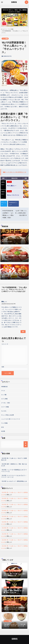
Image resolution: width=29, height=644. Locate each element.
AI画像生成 (4, 387)
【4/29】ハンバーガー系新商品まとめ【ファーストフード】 (14, 608)
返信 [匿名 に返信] (23, 332)
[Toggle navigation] (2, 2)
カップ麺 (4, 395)
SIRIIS (14, 2)
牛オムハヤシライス (13, 195)
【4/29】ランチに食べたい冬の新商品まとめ (14, 239)
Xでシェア (4, 204)
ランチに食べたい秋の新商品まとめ (16, 172)
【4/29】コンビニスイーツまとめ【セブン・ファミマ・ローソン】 (14, 625)
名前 (3, 367)
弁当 (2, 427)
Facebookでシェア (13, 204)
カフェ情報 (4, 399)
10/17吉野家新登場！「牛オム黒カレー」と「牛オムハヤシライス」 (14, 47)
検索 (4, 438)
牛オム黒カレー (12, 186)
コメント (5, 344)
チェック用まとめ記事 (8, 235)
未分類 (3, 431)
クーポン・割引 (6, 403)
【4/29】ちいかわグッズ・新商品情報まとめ (14, 481)
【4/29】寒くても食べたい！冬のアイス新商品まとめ (14, 575)
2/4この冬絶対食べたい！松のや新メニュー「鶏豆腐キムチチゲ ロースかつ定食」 (14, 275)
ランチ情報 (5, 39)
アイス (3, 391)
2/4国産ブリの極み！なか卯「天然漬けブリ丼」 (14, 256)
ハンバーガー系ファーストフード (11, 419)
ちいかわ (4, 411)
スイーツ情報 (5, 407)
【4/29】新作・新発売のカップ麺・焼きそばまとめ (14, 592)
